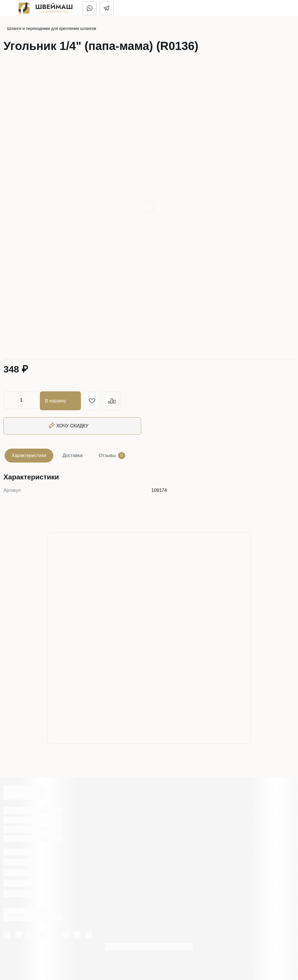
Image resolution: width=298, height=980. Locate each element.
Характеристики (29, 454)
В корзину (62, 400)
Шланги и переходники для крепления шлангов (52, 28)
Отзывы (112, 454)
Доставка (73, 454)
